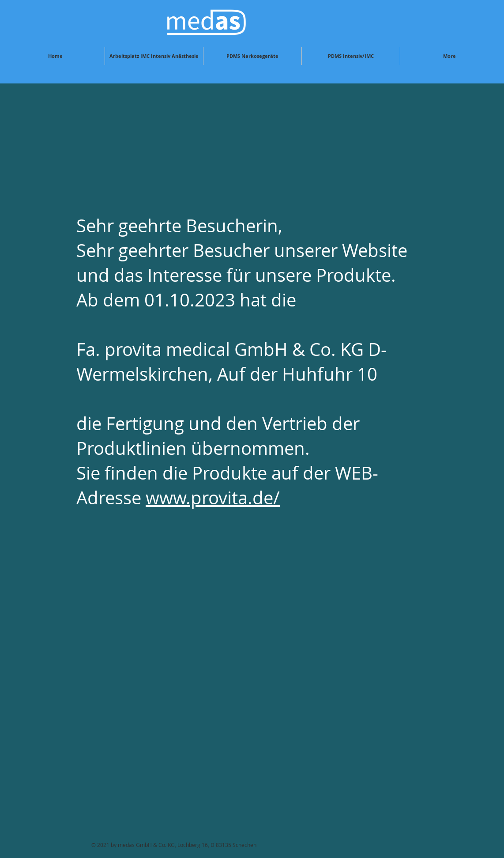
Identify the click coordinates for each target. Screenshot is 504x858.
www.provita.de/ (213, 498)
